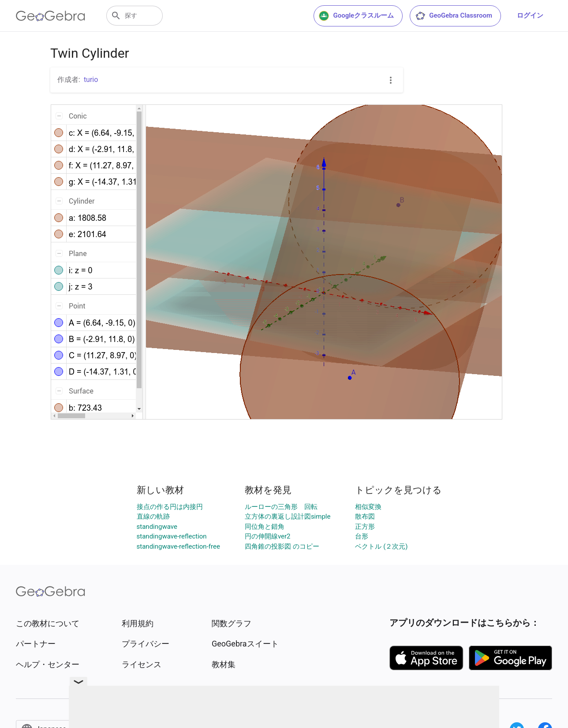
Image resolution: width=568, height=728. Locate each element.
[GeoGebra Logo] (50, 16)
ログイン (530, 15)
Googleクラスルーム (356, 16)
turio (91, 80)
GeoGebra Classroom (454, 16)
